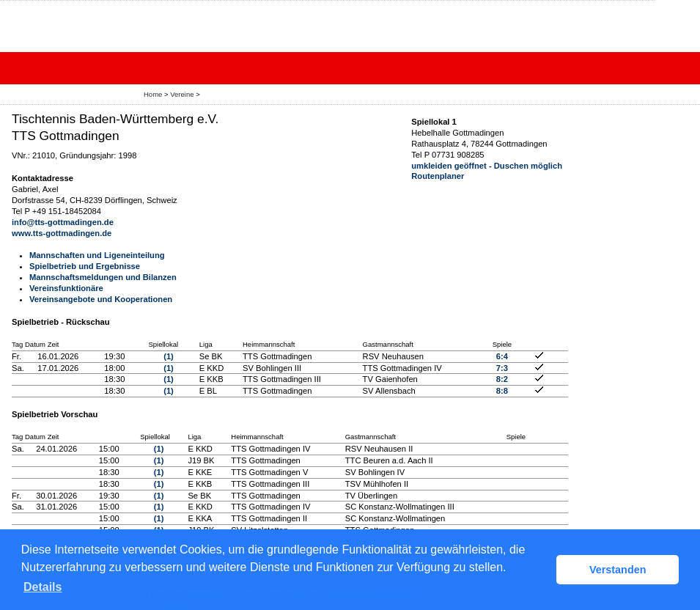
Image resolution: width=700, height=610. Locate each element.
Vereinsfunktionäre (66, 288)
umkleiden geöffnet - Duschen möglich (487, 166)
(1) (169, 356)
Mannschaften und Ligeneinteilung (97, 255)
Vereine (182, 94)
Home (153, 94)
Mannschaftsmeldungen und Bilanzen (103, 277)
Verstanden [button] (618, 570)
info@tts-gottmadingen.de (63, 222)
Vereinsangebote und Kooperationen (101, 299)
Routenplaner (438, 176)
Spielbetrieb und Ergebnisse (85, 266)
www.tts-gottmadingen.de (62, 233)
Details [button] (43, 587)
